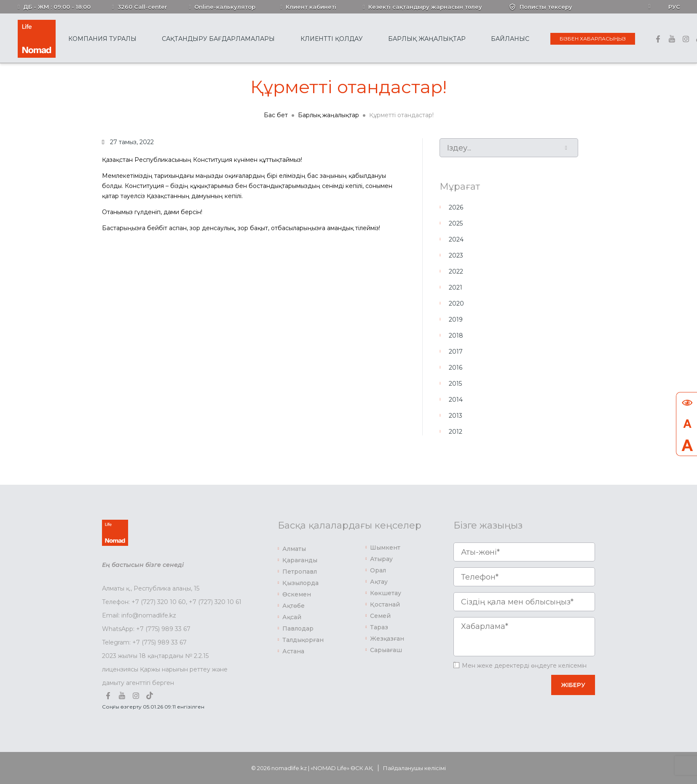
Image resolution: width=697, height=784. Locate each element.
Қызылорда (300, 583)
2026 (456, 207)
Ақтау (379, 582)
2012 (456, 432)
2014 (456, 400)
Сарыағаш (386, 650)
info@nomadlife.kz (149, 615)
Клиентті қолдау (332, 39)
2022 (456, 271)
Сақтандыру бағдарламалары (218, 39)
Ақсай (292, 617)
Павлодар (298, 628)
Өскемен (297, 594)
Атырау (381, 559)
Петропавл (300, 572)
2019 (456, 320)
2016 (456, 368)
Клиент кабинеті (311, 7)
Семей (380, 616)
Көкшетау (386, 593)
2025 (456, 223)
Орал (378, 570)
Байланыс (510, 39)
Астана (293, 651)
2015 (455, 384)
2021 (456, 287)
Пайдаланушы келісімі (414, 768)
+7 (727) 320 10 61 (215, 602)
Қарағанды (300, 560)
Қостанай (385, 604)
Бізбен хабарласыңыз (593, 39)
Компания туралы (102, 39)
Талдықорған (303, 640)
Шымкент (385, 548)
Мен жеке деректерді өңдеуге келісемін (524, 666)
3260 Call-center (142, 7)
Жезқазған (387, 639)
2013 (456, 416)
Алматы (294, 549)
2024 (456, 239)
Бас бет (276, 115)
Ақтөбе (294, 606)
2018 (456, 336)
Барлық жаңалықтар (427, 39)
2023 (456, 255)
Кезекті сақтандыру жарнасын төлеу (425, 7)
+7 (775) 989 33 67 (163, 629)
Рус (674, 7)
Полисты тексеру (546, 7)
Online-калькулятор (225, 7)
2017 (456, 352)
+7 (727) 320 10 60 (159, 602)
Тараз (379, 627)
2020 (456, 303)
